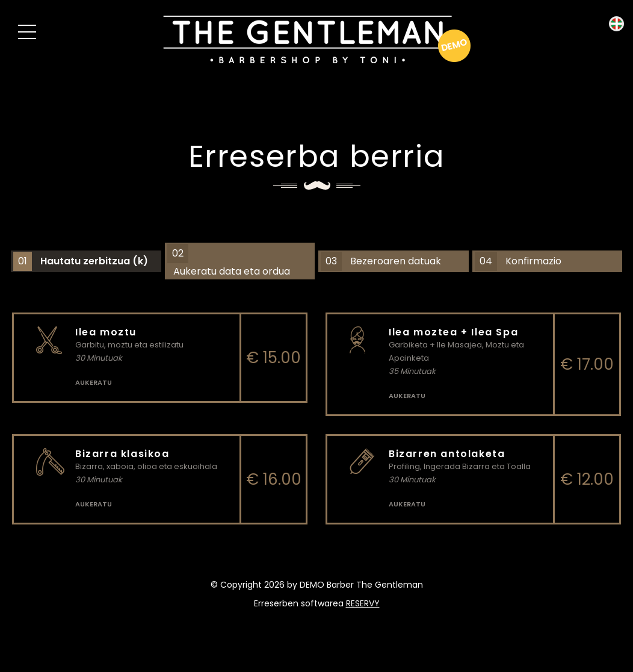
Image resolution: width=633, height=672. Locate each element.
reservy (363, 603)
